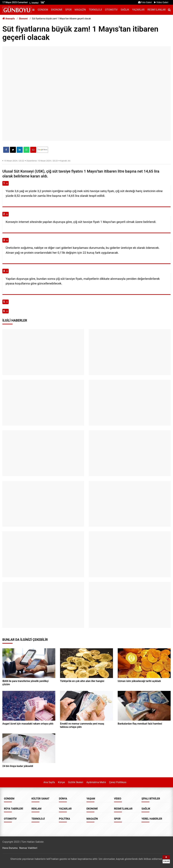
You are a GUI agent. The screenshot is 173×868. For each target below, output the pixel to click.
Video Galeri (161, 2)
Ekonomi (57, 10)
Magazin (80, 10)
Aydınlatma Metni (96, 782)
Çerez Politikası (118, 782)
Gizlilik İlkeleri (76, 782)
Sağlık (125, 10)
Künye (61, 782)
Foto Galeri (145, 2)
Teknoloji (95, 10)
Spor (68, 10)
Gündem (43, 10)
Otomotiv (111, 10)
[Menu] (34, 10)
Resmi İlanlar (157, 10)
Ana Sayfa (49, 782)
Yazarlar (138, 10)
